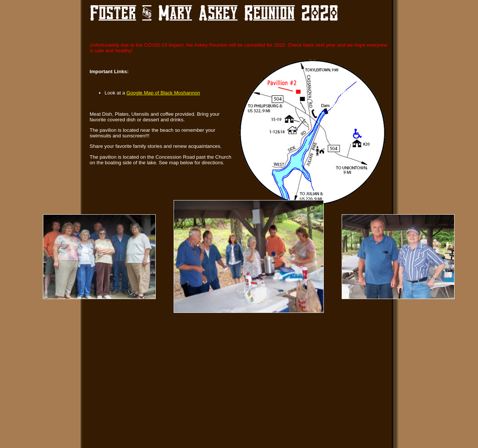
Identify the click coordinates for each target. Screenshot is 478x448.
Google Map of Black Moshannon (163, 93)
